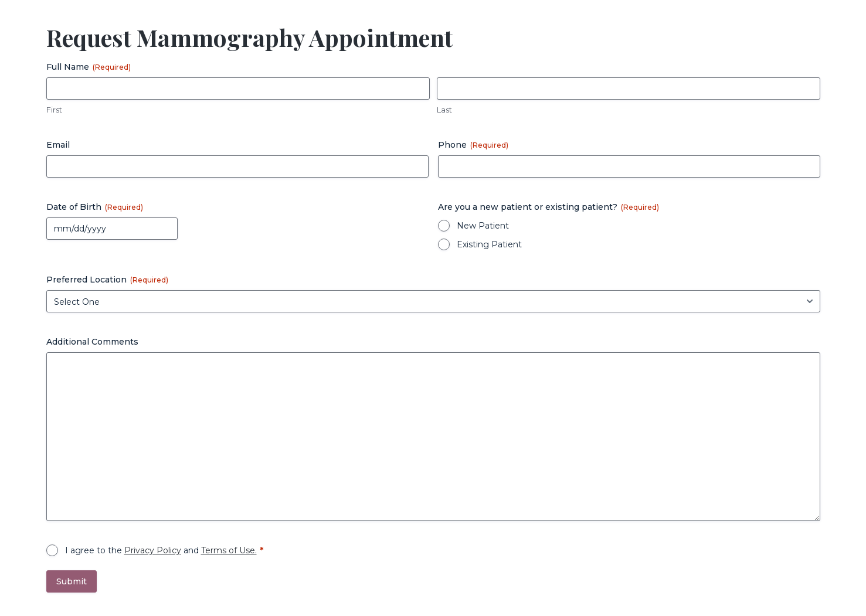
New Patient (483, 226)
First (54, 110)
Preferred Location (107, 280)
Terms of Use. (229, 550)
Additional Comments (92, 342)
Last (444, 110)
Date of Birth (95, 207)
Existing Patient (489, 244)
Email (58, 145)
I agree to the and (161, 550)
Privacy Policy (153, 550)
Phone (473, 145)
